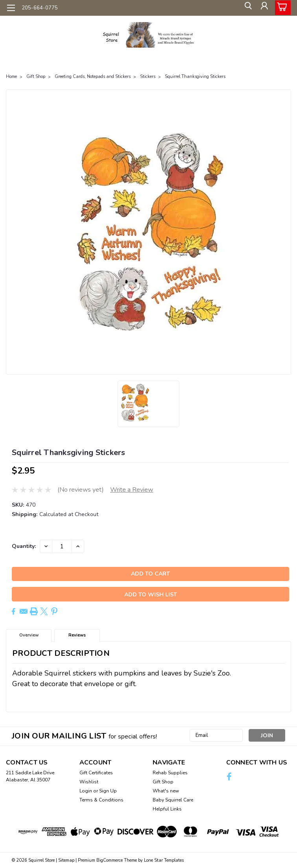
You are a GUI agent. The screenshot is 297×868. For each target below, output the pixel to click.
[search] (246, 8)
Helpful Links (167, 809)
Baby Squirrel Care (173, 800)
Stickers (148, 77)
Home (11, 77)
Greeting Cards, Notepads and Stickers (93, 77)
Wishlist (89, 782)
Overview (29, 635)
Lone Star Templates (164, 860)
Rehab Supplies (170, 773)
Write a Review (132, 490)
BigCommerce (110, 860)
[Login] (264, 8)
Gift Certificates (96, 773)
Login (86, 791)
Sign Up (108, 791)
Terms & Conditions (101, 800)
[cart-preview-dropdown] (281, 8)
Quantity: (24, 546)
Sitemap (66, 860)
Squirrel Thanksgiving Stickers (195, 77)
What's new (166, 791)
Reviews (77, 635)
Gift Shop (36, 77)
